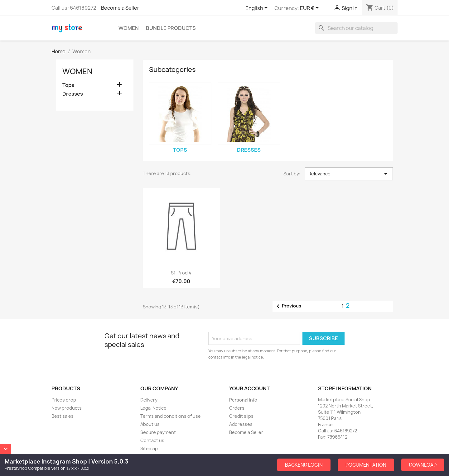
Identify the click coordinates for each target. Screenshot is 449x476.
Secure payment (158, 432)
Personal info (243, 400)
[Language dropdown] (258, 8)
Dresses (73, 94)
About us (150, 424)
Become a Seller (120, 8)
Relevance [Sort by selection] (349, 174)
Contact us (152, 440)
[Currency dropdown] (310, 8)
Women (129, 28)
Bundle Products (171, 28)
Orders (237, 408)
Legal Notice (153, 408)
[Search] (356, 28)
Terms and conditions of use (171, 416)
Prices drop (64, 400)
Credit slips (241, 416)
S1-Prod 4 (181, 273)
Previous (288, 306)
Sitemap (149, 448)
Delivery (149, 400)
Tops (68, 85)
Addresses (241, 424)
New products (67, 408)
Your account (249, 388)
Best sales (63, 416)
